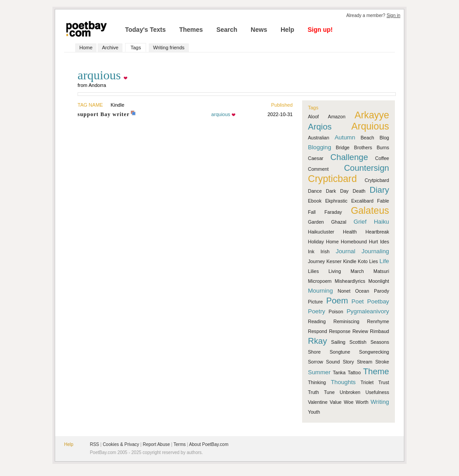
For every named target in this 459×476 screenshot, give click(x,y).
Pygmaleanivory (368, 311)
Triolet (367, 382)
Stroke (382, 362)
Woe (349, 402)
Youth (314, 412)
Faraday (333, 212)
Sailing (338, 342)
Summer (319, 372)
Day (344, 191)
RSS (94, 444)
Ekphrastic (336, 201)
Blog (384, 138)
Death (359, 191)
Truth (313, 392)
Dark (331, 191)
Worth (362, 402)
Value (336, 402)
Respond (318, 331)
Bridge (343, 147)
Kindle (350, 261)
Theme (376, 371)
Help (287, 30)
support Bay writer (104, 114)
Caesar (316, 158)
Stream (364, 362)
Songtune (340, 352)
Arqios (320, 127)
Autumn (345, 137)
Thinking (317, 382)
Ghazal (339, 222)
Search (227, 30)
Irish (325, 251)
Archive (110, 48)
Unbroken (350, 392)
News (259, 30)
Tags (136, 48)
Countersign (366, 168)
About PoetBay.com (209, 444)
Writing (380, 402)
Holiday (316, 242)
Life (385, 261)
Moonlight (379, 281)
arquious (221, 114)
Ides (385, 242)
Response (340, 331)
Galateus (370, 211)
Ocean (362, 291)
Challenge (349, 157)
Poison (336, 312)
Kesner (334, 261)
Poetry (317, 311)
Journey (316, 261)
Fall (312, 212)
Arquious (370, 126)
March (357, 271)
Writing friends (169, 48)
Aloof (313, 117)
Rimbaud (379, 331)
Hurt (373, 242)
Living (335, 271)
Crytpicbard (377, 180)
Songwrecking (374, 352)
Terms (180, 444)
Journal (346, 251)
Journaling (376, 251)
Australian (318, 138)
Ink (311, 251)
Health (350, 232)
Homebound (354, 242)
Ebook (315, 201)
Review (360, 331)
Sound (333, 362)
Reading (317, 321)
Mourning (320, 291)
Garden (316, 222)
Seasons (380, 342)
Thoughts (343, 382)
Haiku (381, 222)
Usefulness (377, 392)
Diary (379, 190)
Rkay (318, 341)
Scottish (358, 342)
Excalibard (362, 201)
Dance (315, 191)
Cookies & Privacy (121, 444)
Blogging (320, 147)
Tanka (339, 372)
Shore (314, 352)
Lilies (313, 271)
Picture (315, 302)
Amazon (337, 117)
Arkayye (372, 115)
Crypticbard (332, 179)
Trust (384, 382)
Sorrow (316, 362)
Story (349, 362)
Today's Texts (145, 30)
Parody (381, 291)
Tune (329, 392)
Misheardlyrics (350, 281)
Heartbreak (377, 232)
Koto (363, 261)
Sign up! (320, 30)
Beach (367, 138)
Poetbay (378, 301)
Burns (383, 147)
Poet (357, 301)
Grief (360, 222)
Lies (374, 261)
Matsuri (381, 271)
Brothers (363, 147)
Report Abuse (156, 444)
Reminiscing (346, 321)
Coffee (382, 158)
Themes (191, 30)
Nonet (344, 291)
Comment (318, 169)
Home (86, 48)
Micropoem (320, 281)
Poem (337, 301)
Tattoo (354, 372)
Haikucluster (321, 232)
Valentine (318, 402)
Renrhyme (378, 321)
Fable (383, 201)
